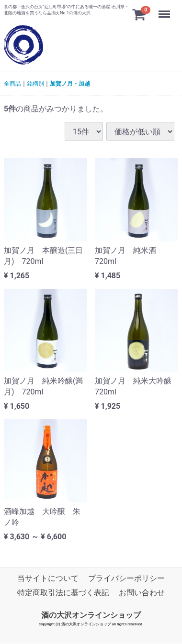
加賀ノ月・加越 (70, 84)
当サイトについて (48, 579)
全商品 (12, 84)
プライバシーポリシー (126, 579)
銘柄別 (35, 84)
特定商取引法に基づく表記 (63, 593)
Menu (165, 10)
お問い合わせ (142, 593)
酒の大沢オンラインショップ (91, 615)
